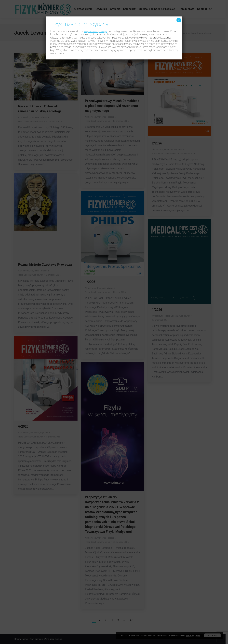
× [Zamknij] (179, 20)
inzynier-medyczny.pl (96, 31)
